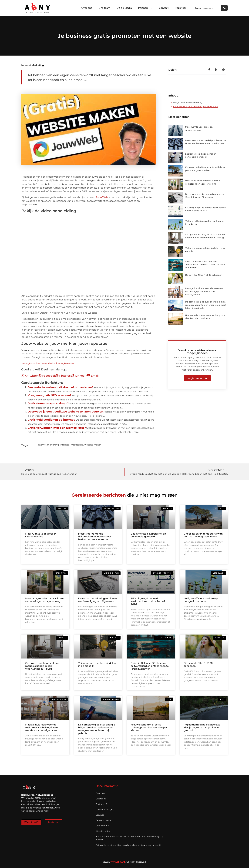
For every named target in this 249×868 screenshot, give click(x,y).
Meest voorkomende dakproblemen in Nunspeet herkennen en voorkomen (95, 537)
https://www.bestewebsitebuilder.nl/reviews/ (48, 363)
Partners (145, 8)
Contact (164, 8)
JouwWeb (102, 197)
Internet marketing (33, 65)
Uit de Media (124, 8)
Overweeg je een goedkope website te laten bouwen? (66, 412)
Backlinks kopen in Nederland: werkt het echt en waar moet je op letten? (130, 838)
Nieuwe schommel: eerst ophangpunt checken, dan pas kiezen (149, 727)
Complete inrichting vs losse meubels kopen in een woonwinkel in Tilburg (42, 666)
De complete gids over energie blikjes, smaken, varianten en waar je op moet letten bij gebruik (206, 305)
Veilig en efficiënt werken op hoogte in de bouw (201, 600)
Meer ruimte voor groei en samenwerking (41, 535)
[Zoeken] (225, 8)
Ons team (104, 8)
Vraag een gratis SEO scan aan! (49, 395)
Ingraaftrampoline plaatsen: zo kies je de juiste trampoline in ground (202, 727)
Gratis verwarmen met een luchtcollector (57, 428)
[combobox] (207, 8)
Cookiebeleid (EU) (105, 809)
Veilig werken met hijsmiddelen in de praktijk (97, 664)
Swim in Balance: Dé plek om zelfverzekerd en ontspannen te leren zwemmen (205, 264)
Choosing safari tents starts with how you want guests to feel (203, 535)
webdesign (77, 445)
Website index (103, 831)
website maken (93, 445)
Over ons (87, 8)
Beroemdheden (104, 820)
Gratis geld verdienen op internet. (51, 420)
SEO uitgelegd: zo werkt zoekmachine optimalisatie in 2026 (149, 601)
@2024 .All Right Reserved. (125, 862)
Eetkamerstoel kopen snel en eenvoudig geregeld (148, 535)
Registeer (181, 8)
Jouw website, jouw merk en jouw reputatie (195, 106)
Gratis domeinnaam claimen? (48, 403)
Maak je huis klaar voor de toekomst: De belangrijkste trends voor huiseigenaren (205, 291)
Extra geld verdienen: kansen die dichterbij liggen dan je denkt (128, 845)
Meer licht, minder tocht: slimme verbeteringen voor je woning (45, 600)
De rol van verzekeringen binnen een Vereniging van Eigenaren (98, 600)
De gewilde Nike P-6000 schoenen (204, 275)
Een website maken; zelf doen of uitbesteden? (61, 387)
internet (64, 445)
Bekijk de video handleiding (188, 102)
